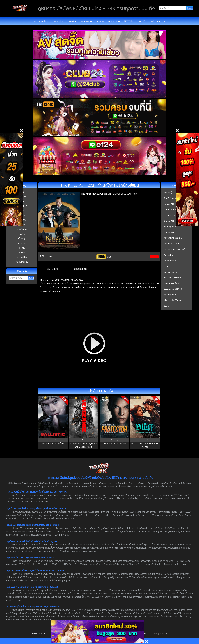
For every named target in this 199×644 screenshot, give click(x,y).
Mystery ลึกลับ (170, 295)
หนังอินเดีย (22, 229)
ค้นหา (31, 278)
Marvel (22, 253)
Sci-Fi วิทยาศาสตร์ (172, 198)
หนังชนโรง (58, 21)
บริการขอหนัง (158, 21)
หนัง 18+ (142, 21)
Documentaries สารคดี (174, 249)
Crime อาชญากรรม (172, 215)
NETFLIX (129, 21)
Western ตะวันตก (172, 283)
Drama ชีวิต (169, 221)
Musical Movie (171, 272)
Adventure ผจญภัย (173, 238)
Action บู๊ (168, 193)
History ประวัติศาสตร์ (174, 300)
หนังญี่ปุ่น (22, 239)
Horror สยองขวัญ (172, 204)
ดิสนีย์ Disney (22, 262)
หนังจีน (100, 21)
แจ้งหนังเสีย (52, 269)
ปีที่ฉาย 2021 (47, 256)
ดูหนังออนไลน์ (41, 21)
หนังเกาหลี (86, 21)
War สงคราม (169, 232)
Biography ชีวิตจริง (173, 289)
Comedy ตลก (170, 261)
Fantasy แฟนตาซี (171, 227)
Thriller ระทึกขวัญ (172, 210)
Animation (114, 21)
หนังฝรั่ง (72, 21)
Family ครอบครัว (171, 244)
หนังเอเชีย (22, 243)
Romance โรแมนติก (173, 278)
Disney (22, 248)
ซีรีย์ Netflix (22, 257)
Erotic (167, 266)
